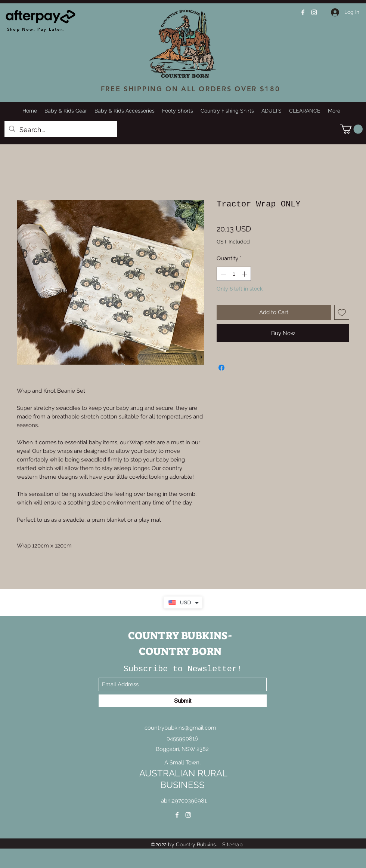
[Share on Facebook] (221, 368)
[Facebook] (303, 12)
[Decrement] (223, 274)
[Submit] (183, 701)
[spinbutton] (234, 274)
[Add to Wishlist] (342, 312)
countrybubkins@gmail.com (180, 728)
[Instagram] (314, 12)
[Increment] (245, 274)
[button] (351, 129)
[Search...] (60, 130)
